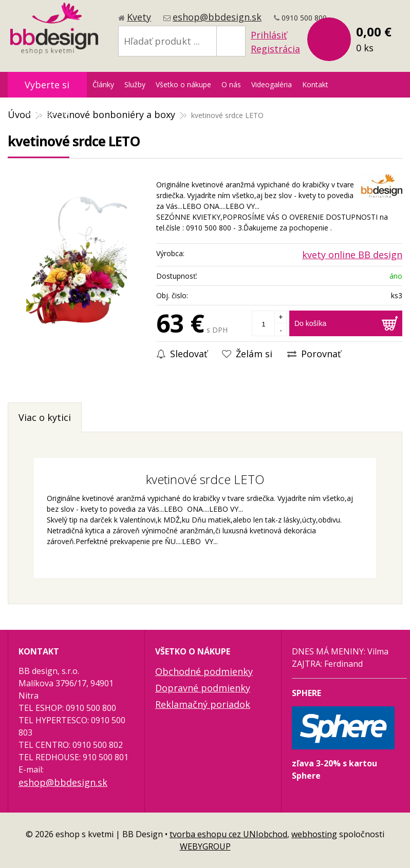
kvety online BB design (352, 255)
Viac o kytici (45, 417)
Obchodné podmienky (204, 671)
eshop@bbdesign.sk (217, 17)
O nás (231, 84)
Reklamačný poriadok (203, 704)
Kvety (139, 17)
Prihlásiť (269, 35)
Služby (135, 84)
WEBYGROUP (205, 846)
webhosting (314, 834)
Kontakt (315, 84)
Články (103, 84)
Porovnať (314, 354)
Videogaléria (272, 84)
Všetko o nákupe (183, 84)
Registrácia (275, 49)
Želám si (247, 354)
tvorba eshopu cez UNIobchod (228, 834)
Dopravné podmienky (203, 688)
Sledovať (182, 354)
